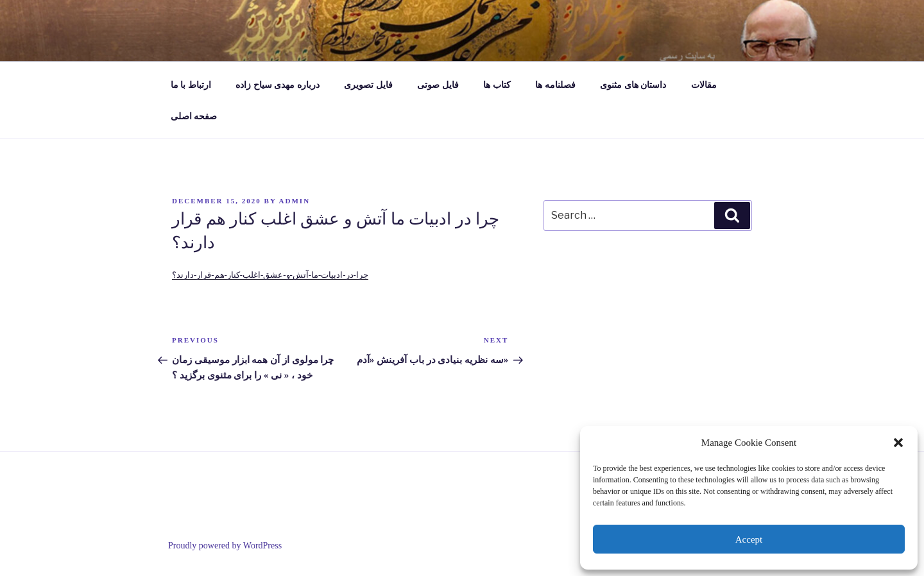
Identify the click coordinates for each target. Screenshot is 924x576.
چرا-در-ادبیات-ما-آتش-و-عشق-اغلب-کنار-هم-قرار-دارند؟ (270, 275)
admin (295, 201)
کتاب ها (497, 85)
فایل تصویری (368, 85)
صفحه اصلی (194, 116)
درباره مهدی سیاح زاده (278, 85)
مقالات (704, 85)
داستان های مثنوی (633, 85)
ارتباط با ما (191, 85)
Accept (749, 539)
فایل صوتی (438, 85)
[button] (898, 443)
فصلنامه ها (555, 85)
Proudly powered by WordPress (225, 546)
